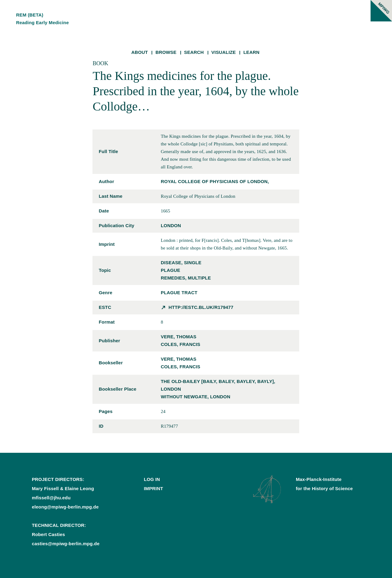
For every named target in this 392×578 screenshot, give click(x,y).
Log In (152, 479)
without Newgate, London (196, 397)
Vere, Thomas (179, 337)
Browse (166, 52)
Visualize (224, 52)
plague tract (179, 293)
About (140, 52)
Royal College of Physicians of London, (215, 181)
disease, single (181, 263)
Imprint (154, 488)
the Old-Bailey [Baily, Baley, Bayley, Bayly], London (218, 385)
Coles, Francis (181, 344)
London (171, 225)
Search (194, 52)
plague (171, 270)
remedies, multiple (186, 278)
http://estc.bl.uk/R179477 (201, 307)
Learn (252, 52)
